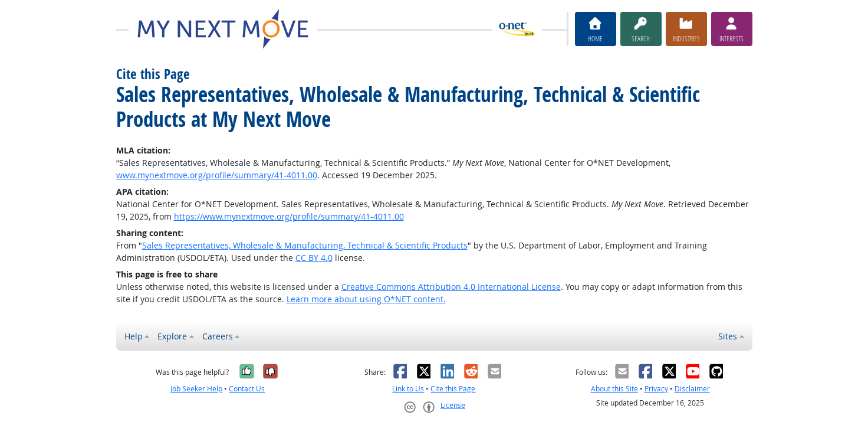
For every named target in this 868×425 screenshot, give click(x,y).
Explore (172, 336)
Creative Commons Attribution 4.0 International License (451, 287)
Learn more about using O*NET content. (366, 299)
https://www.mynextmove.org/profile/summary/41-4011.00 (289, 216)
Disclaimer (692, 389)
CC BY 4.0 (314, 258)
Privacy (656, 389)
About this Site (614, 389)
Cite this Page (453, 389)
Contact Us (247, 389)
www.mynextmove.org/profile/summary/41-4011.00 (217, 175)
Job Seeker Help (196, 389)
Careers (218, 336)
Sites (728, 336)
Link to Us (408, 389)
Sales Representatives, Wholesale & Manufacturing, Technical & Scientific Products (305, 245)
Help (134, 336)
